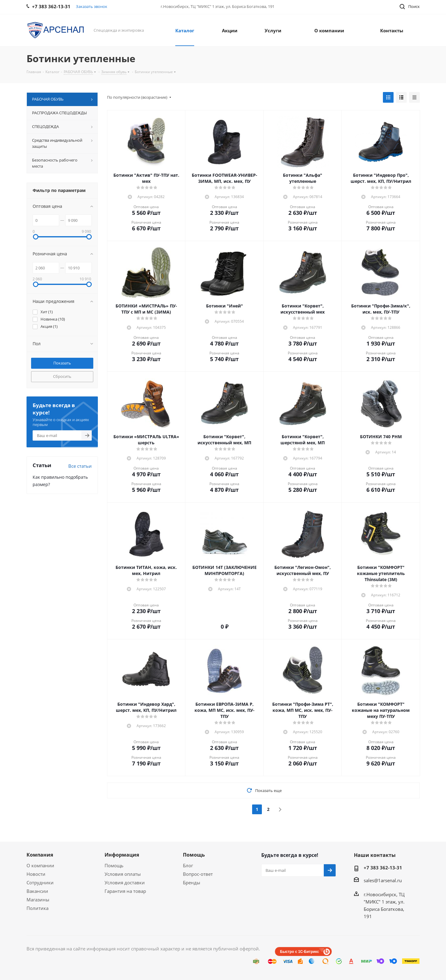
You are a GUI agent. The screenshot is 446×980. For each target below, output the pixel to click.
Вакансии (37, 891)
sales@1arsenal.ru (383, 880)
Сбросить (62, 376)
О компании (40, 865)
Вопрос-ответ (198, 874)
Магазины (38, 900)
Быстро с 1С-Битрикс (300, 952)
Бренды (192, 882)
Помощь (114, 865)
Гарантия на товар (125, 891)
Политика (37, 908)
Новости (36, 874)
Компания (40, 855)
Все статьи (80, 466)
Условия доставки (125, 882)
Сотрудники (40, 882)
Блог (188, 865)
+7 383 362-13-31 (383, 868)
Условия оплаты (123, 874)
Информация (122, 855)
